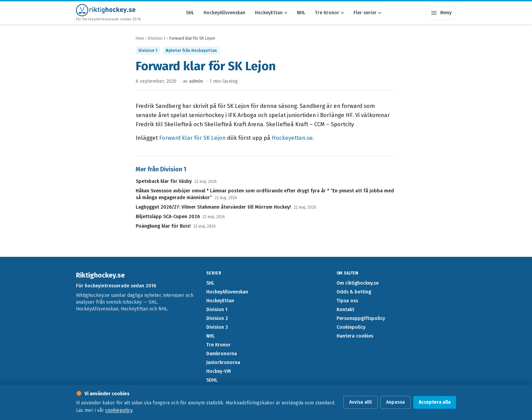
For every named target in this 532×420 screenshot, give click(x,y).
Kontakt (345, 310)
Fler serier (367, 13)
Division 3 (217, 327)
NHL (301, 13)
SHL (190, 13)
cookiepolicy (119, 410)
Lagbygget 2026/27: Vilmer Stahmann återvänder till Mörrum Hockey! (213, 207)
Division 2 (217, 318)
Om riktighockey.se (358, 283)
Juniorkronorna (223, 362)
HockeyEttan (271, 13)
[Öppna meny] (441, 13)
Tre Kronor (329, 13)
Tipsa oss (347, 301)
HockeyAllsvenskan (224, 13)
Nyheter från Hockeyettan (191, 51)
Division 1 (157, 38)
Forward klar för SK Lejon (192, 138)
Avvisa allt (360, 402)
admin (196, 81)
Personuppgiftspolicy (361, 318)
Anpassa (395, 402)
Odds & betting (354, 292)
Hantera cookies (355, 336)
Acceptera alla (435, 402)
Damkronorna (222, 354)
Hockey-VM (218, 371)
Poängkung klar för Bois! (163, 226)
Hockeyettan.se (292, 138)
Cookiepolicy (351, 327)
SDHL (212, 380)
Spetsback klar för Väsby (164, 181)
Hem (140, 38)
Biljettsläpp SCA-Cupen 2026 (168, 217)
